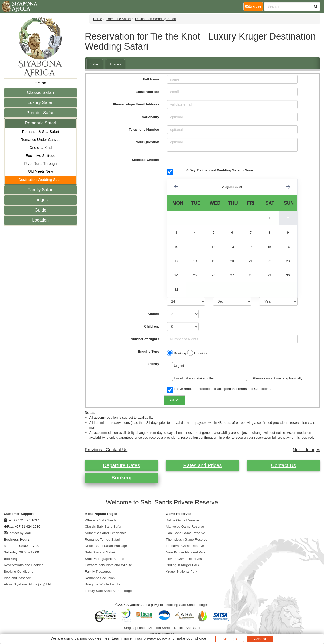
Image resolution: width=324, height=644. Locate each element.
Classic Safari (40, 93)
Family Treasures (98, 571)
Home (41, 83)
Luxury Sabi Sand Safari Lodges (109, 591)
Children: (152, 326)
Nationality (151, 117)
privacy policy (155, 638)
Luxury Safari (40, 103)
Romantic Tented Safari (102, 539)
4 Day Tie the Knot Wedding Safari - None (220, 170)
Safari (95, 64)
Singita (129, 628)
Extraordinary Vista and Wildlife (109, 565)
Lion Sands (163, 628)
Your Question (148, 142)
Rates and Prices (202, 465)
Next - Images (307, 450)
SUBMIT (175, 400)
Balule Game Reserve (183, 520)
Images (115, 64)
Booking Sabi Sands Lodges (187, 605)
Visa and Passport (18, 578)
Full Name (151, 79)
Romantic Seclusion (100, 578)
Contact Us (283, 465)
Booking (121, 478)
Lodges (41, 200)
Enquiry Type (149, 352)
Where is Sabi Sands (101, 520)
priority (153, 364)
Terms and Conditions (254, 389)
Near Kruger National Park (186, 552)
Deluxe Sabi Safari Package (106, 546)
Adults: (153, 314)
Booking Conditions (18, 571)
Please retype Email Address (136, 104)
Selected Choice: (145, 160)
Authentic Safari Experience (106, 533)
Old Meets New (40, 171)
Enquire (254, 6)
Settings (230, 639)
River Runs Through (40, 164)
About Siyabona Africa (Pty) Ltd (27, 584)
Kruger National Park (182, 571)
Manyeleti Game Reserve (185, 527)
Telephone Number (144, 129)
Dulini (178, 628)
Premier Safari (41, 113)
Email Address (147, 92)
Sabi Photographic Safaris (105, 559)
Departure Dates (121, 465)
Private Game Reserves (184, 559)
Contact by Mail (19, 533)
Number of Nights (145, 339)
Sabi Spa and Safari (100, 552)
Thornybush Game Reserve (187, 539)
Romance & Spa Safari (41, 132)
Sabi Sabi (193, 628)
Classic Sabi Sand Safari (104, 527)
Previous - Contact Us (106, 450)
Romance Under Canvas (40, 140)
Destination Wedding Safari (41, 180)
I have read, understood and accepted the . (219, 389)
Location (40, 220)
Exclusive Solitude (40, 156)
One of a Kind (40, 148)
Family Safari (41, 190)
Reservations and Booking (24, 565)
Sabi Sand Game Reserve (186, 533)
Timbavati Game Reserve (185, 546)
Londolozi (145, 628)
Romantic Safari (41, 123)
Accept (260, 639)
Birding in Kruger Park (183, 565)
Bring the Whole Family (102, 584)
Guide (41, 210)
